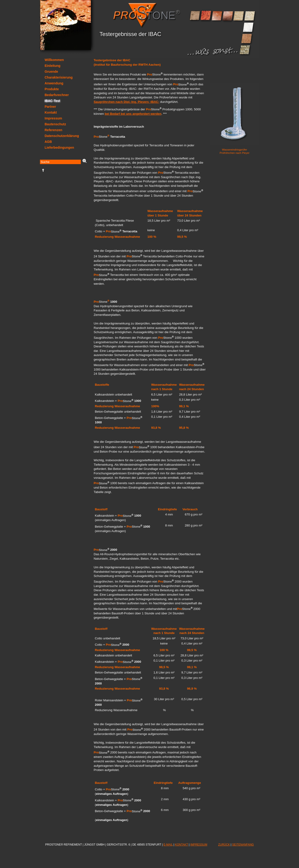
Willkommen (54, 60)
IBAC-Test (52, 101)
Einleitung (53, 66)
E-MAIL (168, 845)
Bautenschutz (55, 124)
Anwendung (54, 83)
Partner (50, 107)
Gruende (51, 72)
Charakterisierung (59, 77)
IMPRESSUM (199, 845)
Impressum (53, 118)
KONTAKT (182, 845)
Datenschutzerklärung (62, 136)
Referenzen (53, 130)
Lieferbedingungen (59, 148)
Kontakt (51, 112)
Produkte (52, 89)
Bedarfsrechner (57, 95)
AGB (48, 142)
